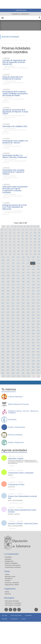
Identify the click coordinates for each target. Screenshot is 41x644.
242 (33, 309)
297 (28, 330)
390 (13, 367)
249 (28, 312)
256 (23, 315)
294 (13, 330)
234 (33, 306)
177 (28, 285)
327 (18, 343)
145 (28, 272)
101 (8, 257)
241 (28, 309)
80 (2, 251)
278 (13, 324)
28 (35, 233)
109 (8, 260)
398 (13, 370)
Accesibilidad (28, 615)
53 (14, 242)
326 (13, 343)
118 (13, 263)
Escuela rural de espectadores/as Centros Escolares (22, 511)
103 (18, 257)
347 (38, 349)
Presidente (8, 557)
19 (39, 230)
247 (18, 312)
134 (13, 269)
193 (28, 291)
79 (39, 248)
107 (38, 257)
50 (2, 242)
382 (13, 364)
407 (18, 373)
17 (31, 230)
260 (3, 318)
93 (14, 254)
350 (13, 352)
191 (18, 291)
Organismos (10, 589)
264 (23, 318)
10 (2, 230)
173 (8, 285)
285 (8, 327)
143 (18, 272)
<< (3, 227)
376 (23, 361)
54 (18, 242)
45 (23, 239)
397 (8, 370)
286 (13, 327)
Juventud (11, 487)
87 (31, 251)
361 (28, 355)
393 (28, 367)
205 (8, 297)
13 (14, 230)
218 (33, 300)
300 (3, 333)
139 (38, 269)
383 (18, 364)
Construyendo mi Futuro (16, 485)
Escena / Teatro (14, 514)
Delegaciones (9, 561)
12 (10, 230)
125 (8, 266)
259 (38, 315)
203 (38, 294)
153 (28, 275)
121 (28, 263)
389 (8, 367)
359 (18, 355)
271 (18, 321)
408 (23, 373)
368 (23, 358)
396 (3, 370)
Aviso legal (4, 615)
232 (23, 306)
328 (23, 343)
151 (18, 275)
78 (35, 248)
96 (27, 254)
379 (38, 361)
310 (13, 337)
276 (3, 324)
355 (38, 352)
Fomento (8, 580)
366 (13, 358)
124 (3, 266)
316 (3, 340)
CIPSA (7, 592)
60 (2, 245)
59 (39, 242)
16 (27, 230)
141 (8, 272)
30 (2, 236)
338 (33, 346)
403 (38, 370)
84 (18, 251)
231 (18, 306)
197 (8, 294)
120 (23, 263)
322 (33, 340)
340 (3, 349)
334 (13, 346)
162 (33, 278)
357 (8, 355)
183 (18, 288)
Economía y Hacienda (12, 583)
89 (39, 251)
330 (33, 343)
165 (8, 282)
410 (33, 373)
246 (13, 312)
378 (33, 361)
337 (28, 346)
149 (8, 275)
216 (23, 300)
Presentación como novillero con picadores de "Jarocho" (15, 142)
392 (23, 367)
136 (23, 269)
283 (38, 324)
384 (23, 364)
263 (18, 318)
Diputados (8, 559)
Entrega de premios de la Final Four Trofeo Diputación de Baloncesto (14, 207)
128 (23, 266)
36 (27, 236)
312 (23, 337)
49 (39, 239)
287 (18, 327)
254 (13, 315)
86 (27, 251)
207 (18, 297)
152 (23, 275)
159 (18, 278)
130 (33, 266)
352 (23, 352)
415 (19, 376)
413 (8, 376)
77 (31, 248)
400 (23, 370)
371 (38, 358)
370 (33, 358)
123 (38, 263)
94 (18, 254)
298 (33, 330)
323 (38, 340)
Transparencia (14, 619)
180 (3, 288)
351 (18, 352)
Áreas (7, 571)
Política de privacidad (16, 615)
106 (33, 257)
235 (38, 306)
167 (18, 282)
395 (38, 367)
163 (38, 278)
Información (12, 420)
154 (33, 275)
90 (2, 254)
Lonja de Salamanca (15, 397)
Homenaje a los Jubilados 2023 (15, 126)
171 (38, 282)
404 (3, 373)
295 (18, 330)
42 (10, 239)
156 (3, 278)
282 (33, 324)
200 (23, 294)
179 (38, 285)
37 (31, 236)
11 (6, 230)
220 (3, 303)
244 (3, 312)
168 (23, 282)
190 (13, 291)
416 (24, 376)
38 (35, 236)
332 (3, 346)
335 (18, 346)
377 (28, 361)
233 (28, 306)
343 (18, 349)
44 (18, 239)
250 (33, 312)
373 (8, 361)
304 (23, 333)
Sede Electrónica (21, 10)
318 (13, 340)
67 (31, 245)
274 (33, 321)
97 (31, 254)
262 (13, 318)
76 (27, 248)
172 (3, 285)
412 (3, 376)
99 (39, 254)
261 (8, 318)
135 (18, 269)
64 (18, 245)
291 (38, 327)
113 (28, 260)
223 (18, 303)
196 (3, 294)
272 (23, 321)
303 (18, 333)
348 (3, 352)
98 (35, 254)
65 (23, 245)
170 (33, 282)
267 (38, 318)
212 (3, 300)
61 (6, 245)
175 (18, 285)
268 (3, 321)
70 (2, 248)
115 (38, 260)
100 (3, 257)
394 (33, 367)
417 (29, 376)
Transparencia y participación (20, 14)
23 (14, 233)
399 (18, 370)
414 (14, 376)
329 (28, 343)
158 (13, 278)
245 (8, 312)
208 (23, 297)
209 (28, 297)
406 (13, 373)
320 (23, 340)
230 (13, 306)
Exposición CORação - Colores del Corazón (23, 524)
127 (18, 266)
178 (33, 285)
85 (23, 251)
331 (38, 343)
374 (13, 361)
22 (10, 233)
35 (23, 236)
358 (13, 355)
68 (35, 245)
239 (18, 309)
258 (33, 315)
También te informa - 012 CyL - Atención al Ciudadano (23, 412)
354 (33, 352)
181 (8, 288)
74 (18, 248)
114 (33, 260)
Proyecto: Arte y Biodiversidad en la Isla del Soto (22, 497)
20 (2, 233)
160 (23, 278)
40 (2, 239)
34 (18, 236)
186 (33, 288)
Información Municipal (12, 601)
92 (10, 254)
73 (14, 248)
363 (38, 355)
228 (3, 306)
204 (3, 297)
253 (8, 315)
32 (10, 236)
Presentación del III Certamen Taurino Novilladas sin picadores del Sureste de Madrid (15, 94)
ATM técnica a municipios (13, 603)
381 (8, 364)
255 (18, 315)
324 (3, 343)
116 (3, 263)
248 (23, 312)
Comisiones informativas (13, 565)
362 (33, 355)
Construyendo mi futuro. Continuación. (21, 473)
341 (8, 349)
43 (14, 239)
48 (35, 239)
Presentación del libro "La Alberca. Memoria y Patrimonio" (15, 156)
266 (33, 318)
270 (13, 321)
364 (3, 358)
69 (39, 245)
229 (8, 306)
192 (23, 291)
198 (13, 294)
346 (33, 349)
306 (33, 333)
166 (13, 282)
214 (13, 300)
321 (28, 340)
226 (33, 303)
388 (3, 367)
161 (28, 278)
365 (8, 358)
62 (10, 245)
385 (28, 364)
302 (13, 333)
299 (38, 330)
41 (6, 239)
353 (28, 352)
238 (13, 309)
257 (28, 315)
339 (38, 346)
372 (3, 361)
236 (3, 309)
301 (8, 333)
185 (28, 288)
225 (28, 303)
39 (39, 236)
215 (18, 300)
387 (38, 364)
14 (18, 230)
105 (28, 257)
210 (33, 297)
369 (28, 358)
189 (8, 291)
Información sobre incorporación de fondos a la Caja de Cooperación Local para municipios (15, 190)
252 (3, 315)
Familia (10, 475)
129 (28, 266)
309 (8, 337)
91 (6, 254)
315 (38, 337)
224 (23, 303)
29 (39, 233)
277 (8, 324)
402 (33, 370)
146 (33, 272)
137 (28, 269)
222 (13, 303)
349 (8, 352)
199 (18, 294)
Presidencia (9, 578)
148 (3, 275)
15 (23, 230)
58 (35, 242)
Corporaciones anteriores (13, 567)
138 (33, 269)
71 (6, 248)
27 (31, 233)
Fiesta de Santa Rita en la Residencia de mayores (12, 78)
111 (18, 260)
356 (3, 355)
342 (13, 349)
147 (38, 272)
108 (3, 260)
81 (6, 251)
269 (8, 321)
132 (3, 269)
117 (8, 263)
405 (8, 373)
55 (23, 242)
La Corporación (11, 554)
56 (27, 242)
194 (33, 291)
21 (6, 233)
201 (28, 294)
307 (38, 333)
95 (23, 254)
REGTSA (8, 594)
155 (38, 275)
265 (28, 318)
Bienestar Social (10, 576)
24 (18, 233)
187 (38, 288)
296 (23, 330)
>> (38, 376)
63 (14, 245)
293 (8, 330)
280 (23, 324)
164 (3, 282)
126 (13, 266)
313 (28, 337)
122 (33, 263)
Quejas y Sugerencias (16, 442)
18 (35, 230)
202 (33, 294)
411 (38, 373)
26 (27, 233)
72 (10, 248)
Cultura (7, 574)
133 (8, 269)
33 (14, 236)
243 (38, 309)
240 (23, 309)
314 (33, 337)
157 (8, 278)
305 (28, 333)
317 (8, 340)
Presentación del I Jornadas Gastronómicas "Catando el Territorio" (13, 172)
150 (13, 275)
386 (33, 364)
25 (23, 233)
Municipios (9, 598)
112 (23, 260)
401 (28, 370)
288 (23, 327)
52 (10, 242)
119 (18, 263)
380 (3, 364)
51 (6, 242)
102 (13, 257)
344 (23, 349)
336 (23, 346)
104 (23, 257)
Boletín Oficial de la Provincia (18, 404)
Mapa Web (4, 619)
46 (27, 239)
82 (10, 251)
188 (3, 291)
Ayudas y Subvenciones (17, 427)
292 (3, 330)
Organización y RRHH (12, 585)
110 (13, 260)
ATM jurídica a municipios (13, 605)
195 (38, 291)
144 (23, 272)
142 (13, 272)
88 (35, 251)
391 (18, 367)
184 (23, 288)
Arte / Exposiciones (15, 501)
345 (28, 349)
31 (6, 236)
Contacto (24, 619)
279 (18, 324)
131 (38, 266)
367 (18, 358)
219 (38, 300)
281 (28, 324)
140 (3, 272)
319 (18, 340)
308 (3, 337)
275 (38, 321)
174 (13, 285)
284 (3, 327)
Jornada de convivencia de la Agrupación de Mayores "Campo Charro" (15, 112)
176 (23, 285)
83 (14, 251)
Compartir (2, 383)
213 (8, 300)
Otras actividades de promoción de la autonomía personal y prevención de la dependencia (23, 462)
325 (8, 343)
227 (38, 303)
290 (33, 327)
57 (31, 242)
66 (27, 245)
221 (8, 303)
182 (13, 288)
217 (28, 300)
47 (31, 239)
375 (18, 361)
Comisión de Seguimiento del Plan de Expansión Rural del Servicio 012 (14, 62)
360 (23, 355)
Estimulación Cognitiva (16, 459)
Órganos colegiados (11, 563)
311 (18, 337)
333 (8, 346)
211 (38, 297)
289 (28, 327)
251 (38, 312)
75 (23, 248)
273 (28, 321)
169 (28, 282)
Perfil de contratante (15, 435)
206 (13, 297)
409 (28, 373)
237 (8, 309)
